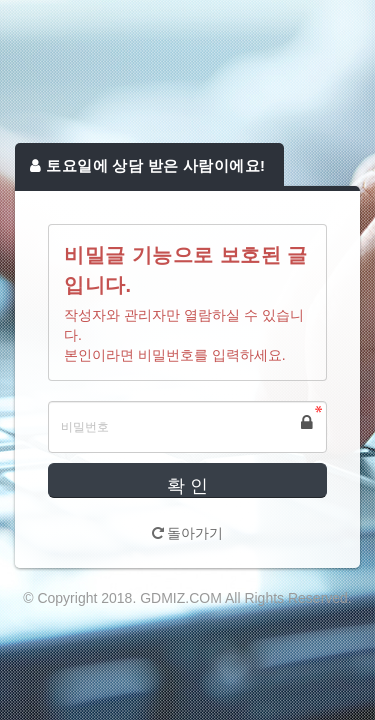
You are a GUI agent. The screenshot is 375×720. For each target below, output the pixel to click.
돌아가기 (188, 533)
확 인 (187, 486)
